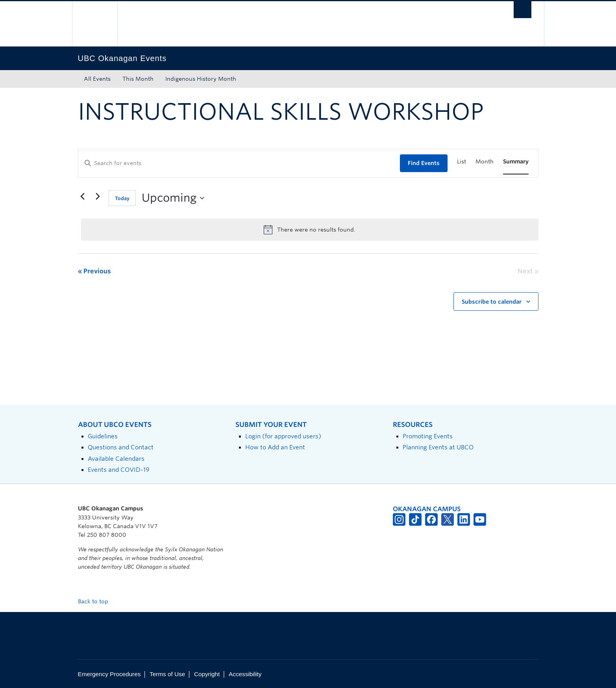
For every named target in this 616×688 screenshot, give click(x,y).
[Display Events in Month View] (485, 162)
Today (122, 198)
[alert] (310, 230)
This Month (138, 79)
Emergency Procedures (109, 674)
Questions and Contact (121, 447)
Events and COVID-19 (118, 470)
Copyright (207, 674)
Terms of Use (167, 674)
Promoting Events (428, 436)
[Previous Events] (83, 197)
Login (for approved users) (283, 436)
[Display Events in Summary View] (516, 162)
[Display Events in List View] (462, 162)
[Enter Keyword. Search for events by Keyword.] (239, 163)
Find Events (424, 163)
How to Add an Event (275, 447)
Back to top (97, 601)
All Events (97, 79)
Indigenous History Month (201, 79)
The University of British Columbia (95, 24)
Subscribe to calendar (492, 302)
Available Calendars (116, 459)
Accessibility (245, 674)
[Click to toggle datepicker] (173, 198)
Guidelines (103, 436)
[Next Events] (98, 197)
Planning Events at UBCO (438, 447)
